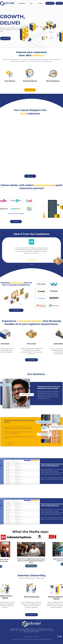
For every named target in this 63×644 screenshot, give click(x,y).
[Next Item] (7, 549)
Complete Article (31, 566)
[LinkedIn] (61, 636)
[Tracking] (59, 3)
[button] (22, 3)
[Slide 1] (30, 264)
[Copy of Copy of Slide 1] (33, 264)
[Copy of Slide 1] (32, 264)
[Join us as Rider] (50, 3)
